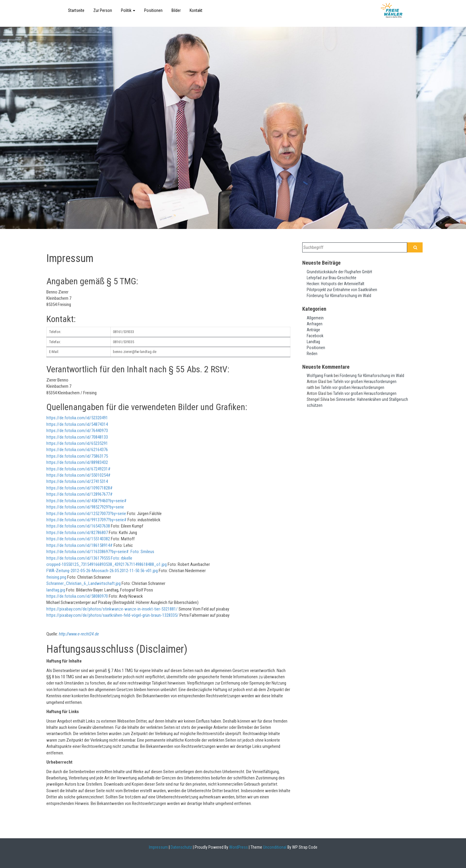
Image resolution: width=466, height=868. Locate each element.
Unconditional (274, 847)
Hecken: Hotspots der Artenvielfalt (336, 284)
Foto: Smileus (142, 552)
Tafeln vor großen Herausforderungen (365, 382)
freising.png (56, 577)
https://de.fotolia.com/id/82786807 (77, 533)
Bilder (176, 10)
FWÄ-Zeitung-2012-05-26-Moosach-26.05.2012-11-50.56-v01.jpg (102, 571)
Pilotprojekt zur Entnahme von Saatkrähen (342, 290)
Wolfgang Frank (320, 376)
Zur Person (103, 10)
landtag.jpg (56, 590)
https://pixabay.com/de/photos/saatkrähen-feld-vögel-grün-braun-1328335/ (112, 615)
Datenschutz (181, 847)
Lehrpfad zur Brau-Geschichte (332, 278)
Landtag (313, 342)
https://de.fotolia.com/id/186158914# (79, 545)
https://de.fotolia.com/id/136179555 (78, 558)
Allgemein (315, 318)
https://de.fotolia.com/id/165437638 (78, 526)
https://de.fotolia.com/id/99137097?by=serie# (86, 520)
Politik (128, 10)
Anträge (313, 330)
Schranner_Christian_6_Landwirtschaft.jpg (84, 583)
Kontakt (196, 10)
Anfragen (315, 324)
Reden (312, 354)
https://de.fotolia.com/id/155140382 (78, 539)
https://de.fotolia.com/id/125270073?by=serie (86, 514)
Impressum (158, 847)
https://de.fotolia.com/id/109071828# (79, 488)
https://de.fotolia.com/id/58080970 (77, 596)
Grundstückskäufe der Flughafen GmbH (339, 272)
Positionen (153, 10)
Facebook (315, 336)
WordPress (238, 847)
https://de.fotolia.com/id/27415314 (77, 481)
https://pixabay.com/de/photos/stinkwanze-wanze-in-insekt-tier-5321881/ (112, 609)
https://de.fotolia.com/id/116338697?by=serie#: (88, 552)
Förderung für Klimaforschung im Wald (339, 296)
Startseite (76, 10)
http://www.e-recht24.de (79, 634)
